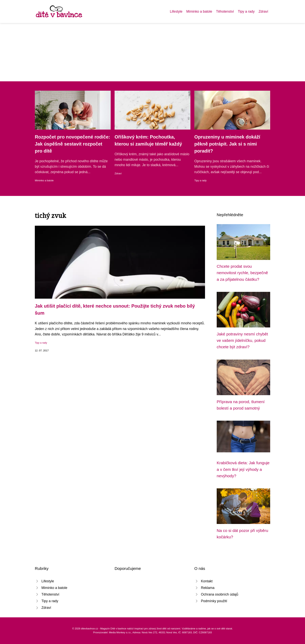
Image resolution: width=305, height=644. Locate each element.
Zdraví (263, 11)
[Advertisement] (152, 52)
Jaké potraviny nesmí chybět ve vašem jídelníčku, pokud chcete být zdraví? (242, 340)
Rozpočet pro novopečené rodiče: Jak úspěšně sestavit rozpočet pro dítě (72, 144)
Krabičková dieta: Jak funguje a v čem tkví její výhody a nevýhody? (243, 469)
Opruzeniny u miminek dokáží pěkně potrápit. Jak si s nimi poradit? (227, 144)
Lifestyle (176, 11)
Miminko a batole (199, 11)
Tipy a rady (246, 11)
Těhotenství (225, 11)
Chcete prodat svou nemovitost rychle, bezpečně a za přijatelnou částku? (242, 273)
